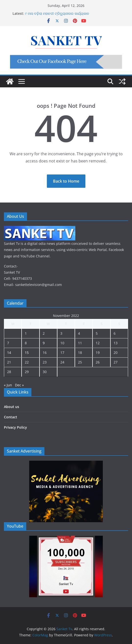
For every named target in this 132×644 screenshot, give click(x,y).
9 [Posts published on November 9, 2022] (44, 343)
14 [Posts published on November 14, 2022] (9, 353)
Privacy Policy (15, 427)
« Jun (8, 385)
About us (12, 407)
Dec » (19, 385)
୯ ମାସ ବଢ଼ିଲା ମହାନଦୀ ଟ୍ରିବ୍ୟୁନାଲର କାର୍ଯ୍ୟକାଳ (57, 13)
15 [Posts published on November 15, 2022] (27, 353)
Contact (11, 417)
